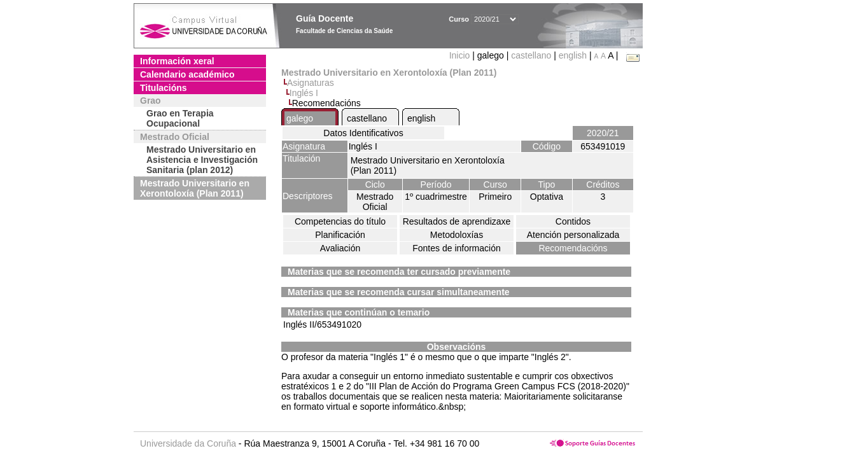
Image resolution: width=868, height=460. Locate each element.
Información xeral (177, 61)
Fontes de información (457, 248)
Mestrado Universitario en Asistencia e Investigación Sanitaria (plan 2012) (202, 160)
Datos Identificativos (363, 133)
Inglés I (304, 93)
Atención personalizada (573, 235)
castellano (531, 55)
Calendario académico (187, 74)
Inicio (461, 55)
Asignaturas (311, 83)
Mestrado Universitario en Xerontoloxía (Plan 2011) (195, 188)
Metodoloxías (457, 235)
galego (300, 118)
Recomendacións (573, 248)
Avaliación (340, 248)
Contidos (573, 221)
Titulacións (164, 88)
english (573, 55)
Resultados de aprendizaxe (457, 221)
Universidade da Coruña (188, 443)
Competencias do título (340, 221)
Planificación (340, 235)
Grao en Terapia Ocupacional (180, 118)
